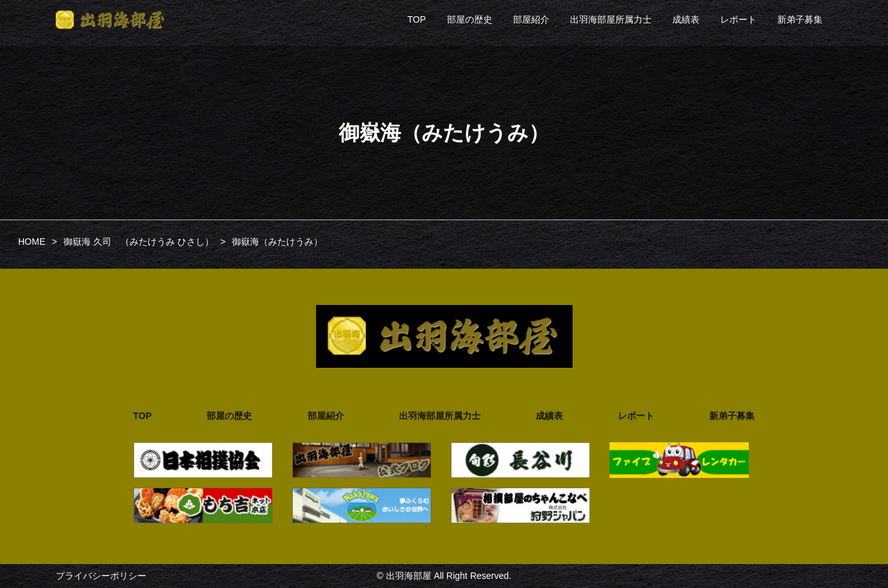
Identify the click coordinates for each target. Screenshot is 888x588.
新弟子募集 (800, 19)
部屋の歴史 (470, 19)
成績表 (686, 19)
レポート (738, 19)
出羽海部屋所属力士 (611, 19)
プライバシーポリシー (101, 576)
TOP (417, 19)
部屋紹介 (531, 19)
